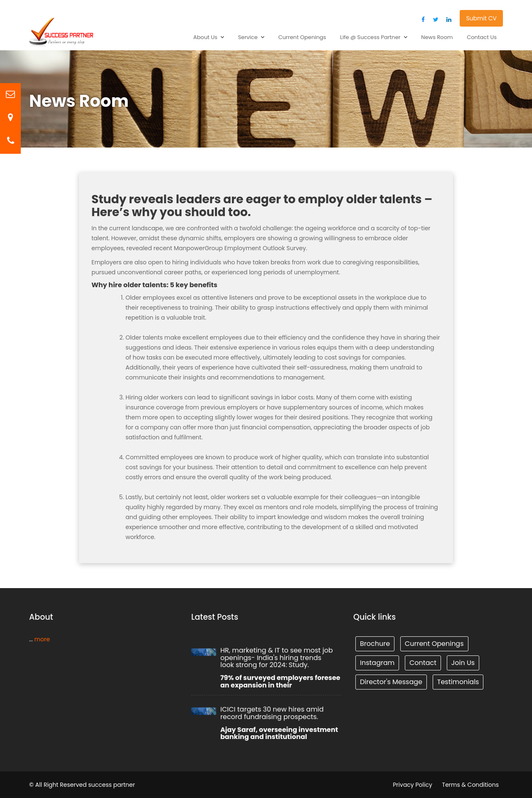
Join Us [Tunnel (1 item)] (463, 663)
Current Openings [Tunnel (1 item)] (434, 644)
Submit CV (481, 18)
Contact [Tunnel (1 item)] (423, 663)
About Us (205, 37)
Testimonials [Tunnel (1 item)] (457, 681)
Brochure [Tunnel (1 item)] (376, 644)
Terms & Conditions (470, 785)
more (42, 639)
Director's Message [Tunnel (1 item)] (392, 681)
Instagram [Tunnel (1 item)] (378, 663)
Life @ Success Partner (370, 37)
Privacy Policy (413, 785)
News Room (437, 37)
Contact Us (482, 37)
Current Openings (302, 37)
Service (248, 37)
